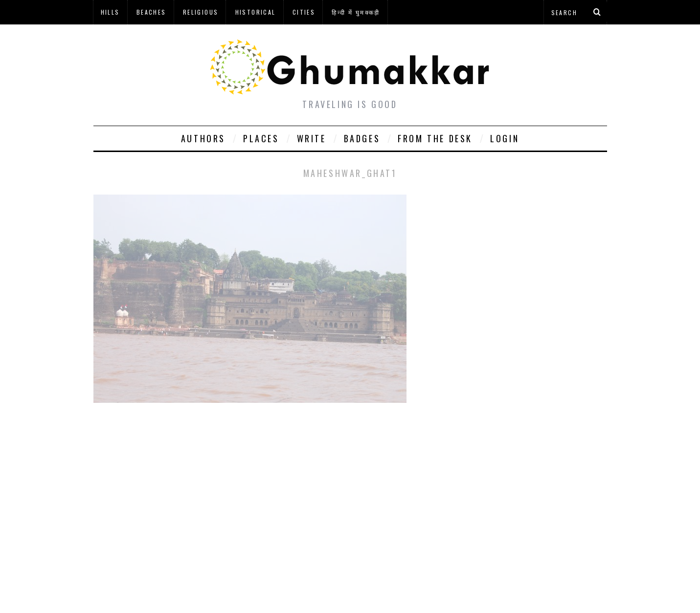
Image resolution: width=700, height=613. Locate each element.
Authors (203, 138)
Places (261, 138)
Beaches (151, 12)
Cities (304, 12)
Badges (362, 138)
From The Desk (435, 138)
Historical (256, 12)
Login (505, 138)
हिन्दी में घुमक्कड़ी (356, 12)
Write (312, 138)
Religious (201, 12)
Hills (110, 12)
